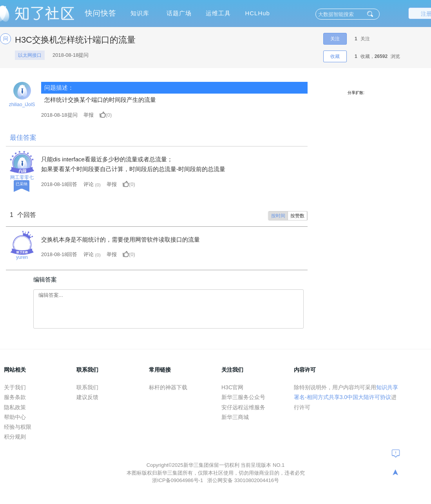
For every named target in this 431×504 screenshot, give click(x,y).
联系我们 (87, 387)
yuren (22, 257)
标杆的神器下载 (168, 387)
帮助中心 (15, 417)
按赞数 (297, 216)
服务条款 (15, 397)
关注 (335, 39)
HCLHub (257, 13)
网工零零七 (22, 177)
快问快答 (101, 13)
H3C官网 (232, 387)
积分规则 (15, 437)
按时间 (278, 216)
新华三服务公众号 (243, 397)
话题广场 (179, 13)
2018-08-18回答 (59, 184)
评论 (89, 184)
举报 (89, 115)
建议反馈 (87, 397)
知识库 (140, 13)
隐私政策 (15, 407)
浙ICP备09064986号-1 (178, 480)
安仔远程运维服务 (243, 407)
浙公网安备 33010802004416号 (243, 480)
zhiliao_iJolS (22, 105)
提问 (59, 115)
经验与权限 (18, 427)
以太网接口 (30, 55)
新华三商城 (235, 417)
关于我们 (15, 387)
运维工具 (218, 13)
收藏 (335, 56)
